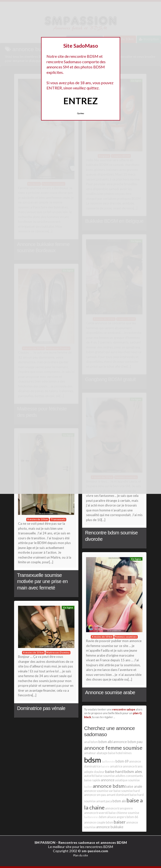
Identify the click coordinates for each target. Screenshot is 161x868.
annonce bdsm (109, 786)
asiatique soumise (127, 780)
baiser (120, 822)
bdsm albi (106, 742)
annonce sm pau (95, 795)
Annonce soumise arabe (110, 692)
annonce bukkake (110, 827)
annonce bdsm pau (128, 742)
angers (121, 817)
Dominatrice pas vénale (41, 708)
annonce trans (133, 766)
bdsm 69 (122, 761)
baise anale (134, 786)
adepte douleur (94, 772)
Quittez (80, 113)
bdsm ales (133, 771)
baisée (105, 766)
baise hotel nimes (120, 753)
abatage (102, 753)
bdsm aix (119, 801)
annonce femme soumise (113, 748)
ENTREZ (80, 101)
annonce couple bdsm (99, 822)
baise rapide (92, 780)
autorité (90, 776)
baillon (88, 787)
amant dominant (118, 795)
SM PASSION (45, 842)
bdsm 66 (132, 817)
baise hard (114, 771)
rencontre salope (124, 709)
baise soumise (105, 776)
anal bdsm (91, 742)
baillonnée (108, 761)
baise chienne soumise (124, 813)
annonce (108, 780)
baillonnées (91, 817)
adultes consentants (129, 776)
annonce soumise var (99, 791)
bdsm (93, 760)
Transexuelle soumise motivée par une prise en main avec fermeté (42, 581)
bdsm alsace (108, 817)
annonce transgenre (119, 808)
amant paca (104, 801)
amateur (90, 753)
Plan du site (81, 855)
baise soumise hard (127, 791)
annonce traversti (96, 813)
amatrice (116, 766)
